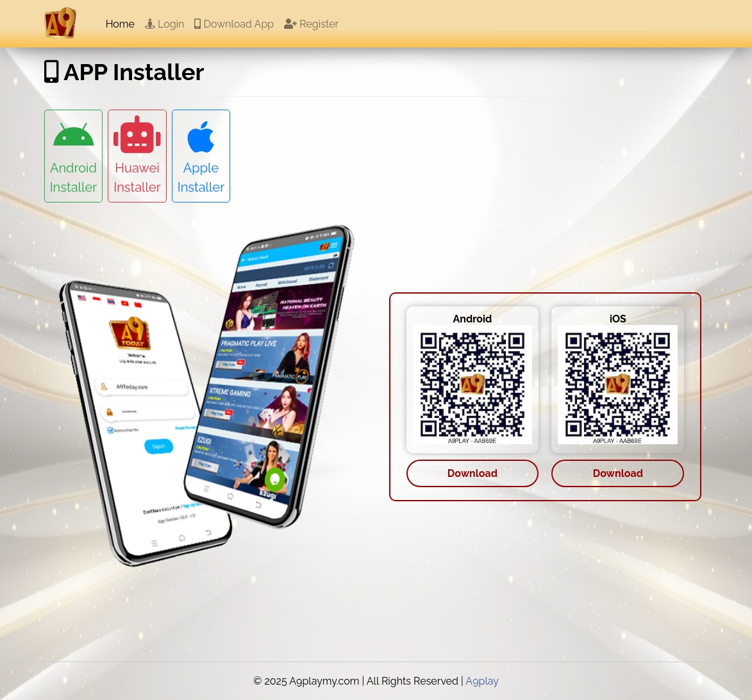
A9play (482, 681)
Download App (234, 24)
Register (311, 24)
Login (164, 24)
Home (120, 24)
